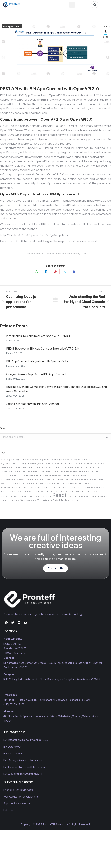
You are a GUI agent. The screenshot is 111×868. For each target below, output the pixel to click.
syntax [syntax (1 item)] (4, 500)
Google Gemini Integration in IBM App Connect (36, 374)
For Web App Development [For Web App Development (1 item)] (13, 471)
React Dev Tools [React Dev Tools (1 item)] (75, 496)
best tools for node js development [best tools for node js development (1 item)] (17, 467)
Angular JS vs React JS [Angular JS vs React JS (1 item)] (11, 463)
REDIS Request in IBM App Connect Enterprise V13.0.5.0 (43, 348)
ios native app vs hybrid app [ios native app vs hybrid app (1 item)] (91, 479)
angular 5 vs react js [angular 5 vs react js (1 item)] (83, 459)
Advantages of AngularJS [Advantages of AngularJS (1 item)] (37, 459)
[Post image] (1, 336)
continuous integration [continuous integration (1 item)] (72, 467)
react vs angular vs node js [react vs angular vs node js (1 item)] (97, 496)
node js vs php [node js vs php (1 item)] (42, 491)
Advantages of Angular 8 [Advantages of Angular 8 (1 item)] (12, 459)
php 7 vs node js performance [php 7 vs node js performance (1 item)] (15, 496)
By (64, 254)
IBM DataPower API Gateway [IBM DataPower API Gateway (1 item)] (48, 475)
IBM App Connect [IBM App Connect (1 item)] (9, 475)
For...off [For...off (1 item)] (96, 467)
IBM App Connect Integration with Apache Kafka (37, 361)
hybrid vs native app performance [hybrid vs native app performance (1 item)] (77, 471)
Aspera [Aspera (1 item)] (101, 463)
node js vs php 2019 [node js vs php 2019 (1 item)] (59, 491)
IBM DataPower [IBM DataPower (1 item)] (26, 475)
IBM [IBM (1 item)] (96, 471)
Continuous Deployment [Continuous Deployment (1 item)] (48, 467)
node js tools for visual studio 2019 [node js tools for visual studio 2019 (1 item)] (17, 491)
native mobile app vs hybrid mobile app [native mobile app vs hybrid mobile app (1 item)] (73, 483)
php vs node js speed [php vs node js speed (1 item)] (41, 496)
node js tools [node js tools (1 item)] (69, 487)
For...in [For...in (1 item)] (88, 467)
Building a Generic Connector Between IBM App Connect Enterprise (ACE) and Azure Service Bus (57, 389)
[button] (72, 5)
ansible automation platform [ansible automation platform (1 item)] (69, 463)
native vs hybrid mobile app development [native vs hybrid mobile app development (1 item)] (41, 487)
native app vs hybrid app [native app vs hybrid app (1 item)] (41, 483)
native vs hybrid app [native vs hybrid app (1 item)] (10, 487)
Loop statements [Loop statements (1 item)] (20, 483)
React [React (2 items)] (59, 495)
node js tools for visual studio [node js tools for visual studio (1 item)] (90, 487)
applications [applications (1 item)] (90, 463)
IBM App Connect (12, 26)
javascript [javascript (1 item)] (5, 483)
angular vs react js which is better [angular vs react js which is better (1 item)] (38, 463)
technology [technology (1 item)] (14, 500)
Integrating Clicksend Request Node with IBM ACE (39, 336)
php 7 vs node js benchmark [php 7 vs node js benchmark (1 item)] (83, 491)
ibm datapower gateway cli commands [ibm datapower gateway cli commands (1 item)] (19, 479)
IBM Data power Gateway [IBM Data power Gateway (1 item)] (74, 475)
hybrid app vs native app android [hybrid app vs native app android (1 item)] (43, 471)
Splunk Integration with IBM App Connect (33, 404)
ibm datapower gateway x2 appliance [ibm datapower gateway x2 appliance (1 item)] (58, 479)
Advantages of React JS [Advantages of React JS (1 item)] (61, 459)
